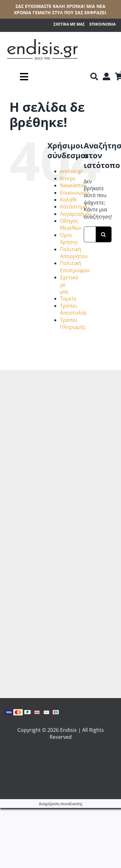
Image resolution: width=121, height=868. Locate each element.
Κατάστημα (74, 207)
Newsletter (73, 185)
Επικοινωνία (75, 193)
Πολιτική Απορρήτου (74, 253)
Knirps (68, 178)
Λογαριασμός (76, 214)
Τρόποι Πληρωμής (73, 323)
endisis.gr (72, 171)
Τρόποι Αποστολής (73, 309)
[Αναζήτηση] (94, 77)
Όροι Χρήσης (69, 238)
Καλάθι (68, 200)
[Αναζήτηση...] (90, 234)
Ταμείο (68, 298)
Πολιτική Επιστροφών (75, 267)
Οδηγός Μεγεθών (71, 224)
